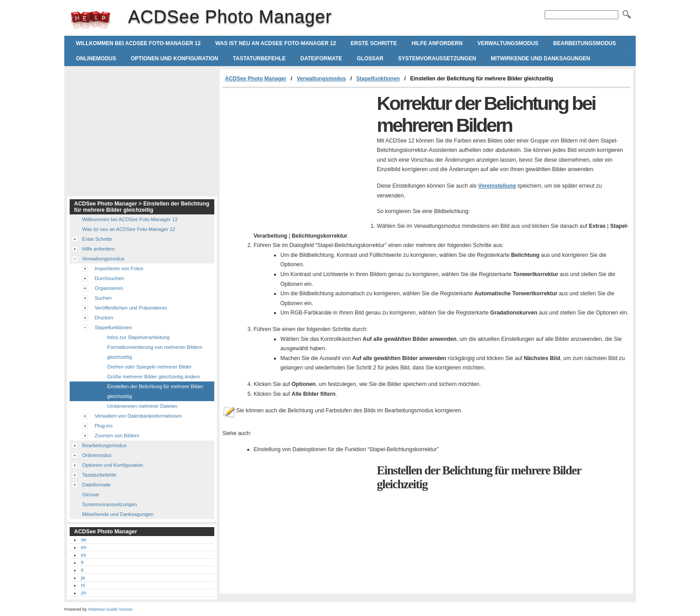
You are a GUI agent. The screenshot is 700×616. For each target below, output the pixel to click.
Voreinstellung (497, 186)
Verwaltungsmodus (508, 43)
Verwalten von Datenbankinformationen (138, 416)
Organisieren (109, 288)
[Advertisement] (297, 155)
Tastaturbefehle (259, 59)
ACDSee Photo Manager (91, 20)
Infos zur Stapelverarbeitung (138, 337)
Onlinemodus (96, 59)
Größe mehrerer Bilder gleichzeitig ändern (154, 377)
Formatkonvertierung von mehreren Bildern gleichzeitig (155, 352)
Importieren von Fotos (119, 268)
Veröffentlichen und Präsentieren (131, 308)
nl (83, 585)
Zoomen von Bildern (117, 436)
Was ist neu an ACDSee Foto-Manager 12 (275, 43)
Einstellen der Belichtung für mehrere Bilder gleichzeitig (155, 391)
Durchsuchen (109, 278)
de (83, 540)
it (82, 570)
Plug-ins (104, 426)
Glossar (370, 59)
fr (82, 562)
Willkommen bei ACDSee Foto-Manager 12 (138, 43)
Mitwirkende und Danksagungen (540, 59)
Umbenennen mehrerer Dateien (142, 406)
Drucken (104, 318)
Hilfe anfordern (437, 43)
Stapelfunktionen (378, 79)
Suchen (103, 298)
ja (83, 578)
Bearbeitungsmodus (585, 43)
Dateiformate (321, 59)
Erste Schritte (374, 43)
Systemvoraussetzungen (437, 59)
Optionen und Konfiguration (175, 59)
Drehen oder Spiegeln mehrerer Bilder (149, 367)
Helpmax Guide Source (110, 609)
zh (83, 593)
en (83, 547)
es (83, 555)
